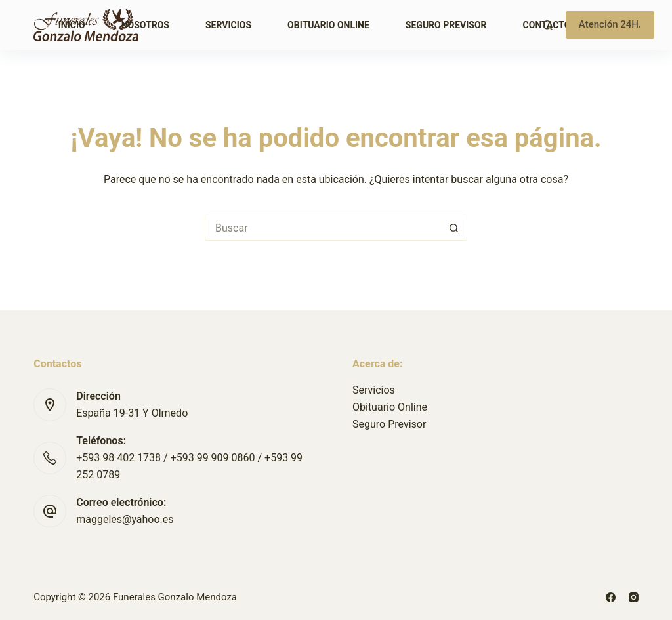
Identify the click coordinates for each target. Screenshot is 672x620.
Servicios (228, 25)
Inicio (72, 25)
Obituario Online (328, 25)
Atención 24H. (610, 24)
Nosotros (145, 25)
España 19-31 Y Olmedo (132, 413)
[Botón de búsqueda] (454, 228)
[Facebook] (611, 597)
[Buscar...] (323, 228)
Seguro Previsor (446, 25)
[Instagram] (634, 597)
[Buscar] (548, 25)
